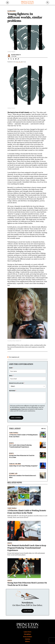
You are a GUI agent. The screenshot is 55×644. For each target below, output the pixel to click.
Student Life (13, 473)
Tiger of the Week (15, 464)
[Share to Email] (16, 59)
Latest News (27, 632)
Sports (11, 443)
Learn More (28, 611)
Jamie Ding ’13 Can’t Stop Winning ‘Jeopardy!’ (23, 466)
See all (44, 429)
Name (11, 368)
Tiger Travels (14, 433)
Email (11, 376)
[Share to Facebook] (9, 59)
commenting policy (15, 409)
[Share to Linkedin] (13, 59)
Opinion (28, 639)
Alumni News (12, 11)
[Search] (48, 3)
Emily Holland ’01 (17, 55)
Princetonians (28, 637)
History (27, 641)
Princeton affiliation (16, 383)
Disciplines (27, 634)
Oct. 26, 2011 (19, 62)
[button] (18, 59)
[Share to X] (11, 59)
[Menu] (7, 3)
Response (12, 391)
